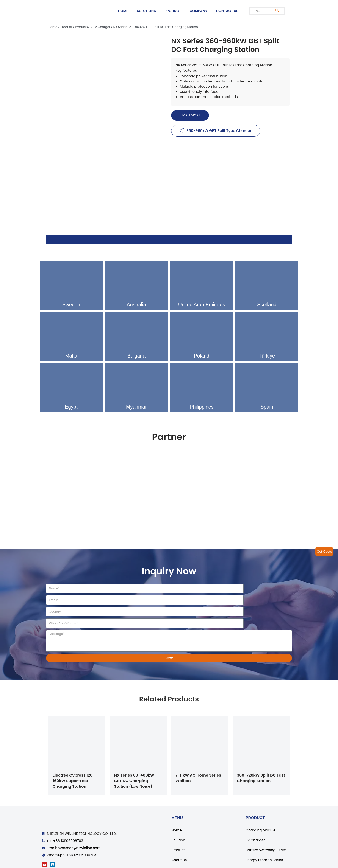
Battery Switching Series (266, 828)
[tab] (169, 240)
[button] (190, 115)
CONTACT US (227, 11)
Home (53, 27)
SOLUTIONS (146, 11)
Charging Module (260, 808)
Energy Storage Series (264, 838)
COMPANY (199, 11)
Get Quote (324, 551)
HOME (123, 11)
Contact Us (181, 847)
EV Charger (102, 27)
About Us (179, 838)
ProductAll (83, 27)
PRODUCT (173, 11)
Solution (178, 818)
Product (66, 27)
